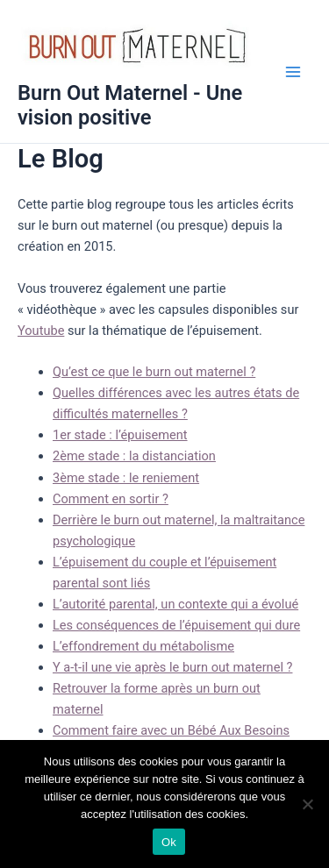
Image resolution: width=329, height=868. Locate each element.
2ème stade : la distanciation (134, 456)
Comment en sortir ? (111, 499)
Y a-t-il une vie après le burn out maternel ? (172, 667)
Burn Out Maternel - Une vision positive (130, 105)
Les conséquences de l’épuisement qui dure (176, 625)
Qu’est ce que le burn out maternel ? (154, 372)
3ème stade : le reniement (126, 478)
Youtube (41, 331)
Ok (169, 842)
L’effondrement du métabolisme (143, 646)
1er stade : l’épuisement (120, 435)
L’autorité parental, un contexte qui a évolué (175, 604)
